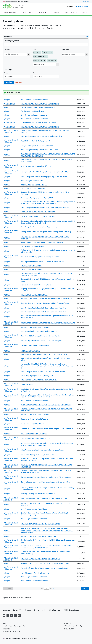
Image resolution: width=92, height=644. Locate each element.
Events (36, 610)
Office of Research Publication (11, 131)
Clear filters (19, 82)
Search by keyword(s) (12, 41)
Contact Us (17, 610)
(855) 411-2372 (86, 1)
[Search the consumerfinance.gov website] (70, 6)
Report (7, 100)
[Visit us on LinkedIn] (12, 615)
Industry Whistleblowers (52, 610)
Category (7, 50)
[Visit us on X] (8, 615)
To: (34, 73)
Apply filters (9, 82)
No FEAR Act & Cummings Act (12, 631)
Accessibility (6, 629)
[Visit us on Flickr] (19, 615)
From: (6, 73)
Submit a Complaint (82, 6)
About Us (6, 610)
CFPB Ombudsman (72, 610)
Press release (9, 103)
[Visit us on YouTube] (16, 615)
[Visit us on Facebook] (4, 615)
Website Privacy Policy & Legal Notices (14, 626)
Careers (28, 610)
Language (65, 50)
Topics (35, 50)
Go (54, 588)
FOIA (4, 623)
